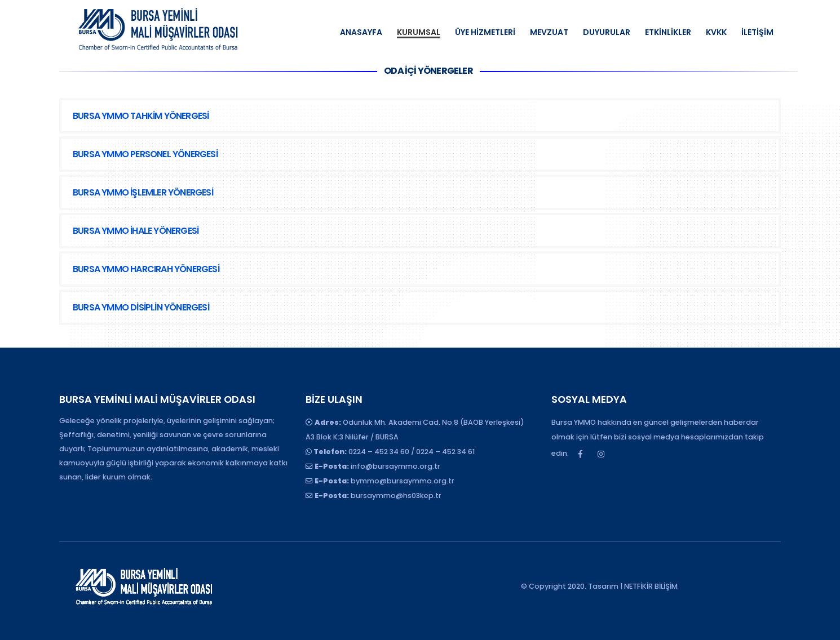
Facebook (580, 454)
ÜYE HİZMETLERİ (485, 32)
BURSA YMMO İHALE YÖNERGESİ (136, 231)
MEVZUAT (549, 32)
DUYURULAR (607, 32)
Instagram (601, 454)
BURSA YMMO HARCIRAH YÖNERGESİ (146, 269)
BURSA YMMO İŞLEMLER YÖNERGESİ (143, 192)
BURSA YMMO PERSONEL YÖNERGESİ (145, 154)
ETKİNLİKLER (668, 32)
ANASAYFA (361, 32)
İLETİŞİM (757, 32)
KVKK (716, 32)
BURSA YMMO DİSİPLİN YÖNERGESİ (141, 307)
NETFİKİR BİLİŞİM (651, 586)
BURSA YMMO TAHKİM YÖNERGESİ (141, 116)
